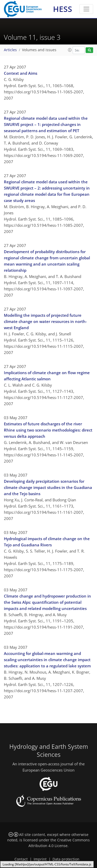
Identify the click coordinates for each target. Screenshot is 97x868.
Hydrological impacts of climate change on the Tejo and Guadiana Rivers (47, 542)
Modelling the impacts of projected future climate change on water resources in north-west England (45, 321)
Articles (10, 50)
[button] (70, 50)
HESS (63, 9)
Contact (21, 859)
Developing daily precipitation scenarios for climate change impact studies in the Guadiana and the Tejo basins (48, 487)
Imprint (40, 859)
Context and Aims (21, 73)
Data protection (66, 859)
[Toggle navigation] (86, 9)
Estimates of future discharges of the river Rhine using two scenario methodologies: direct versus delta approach (48, 430)
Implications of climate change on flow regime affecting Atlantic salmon (47, 376)
